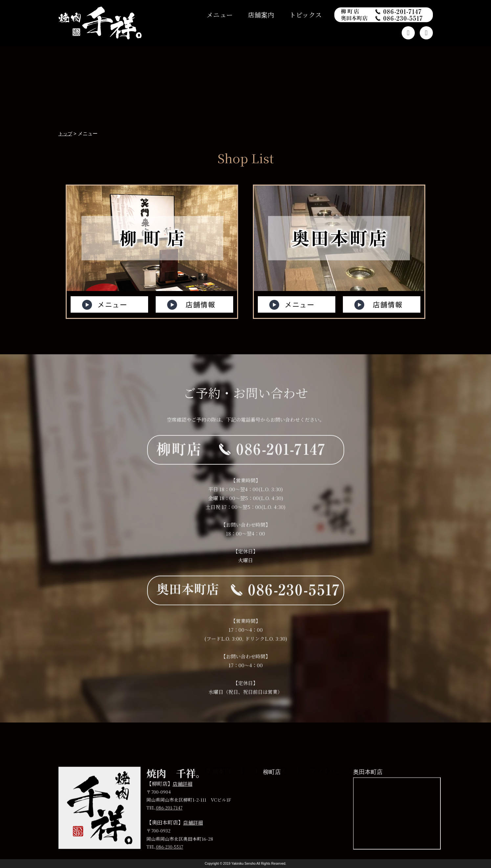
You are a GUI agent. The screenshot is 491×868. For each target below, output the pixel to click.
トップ (126, 779)
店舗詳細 (183, 799)
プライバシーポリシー (342, 779)
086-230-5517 (170, 862)
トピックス (306, 15)
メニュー (220, 15)
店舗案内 (261, 15)
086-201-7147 (170, 824)
